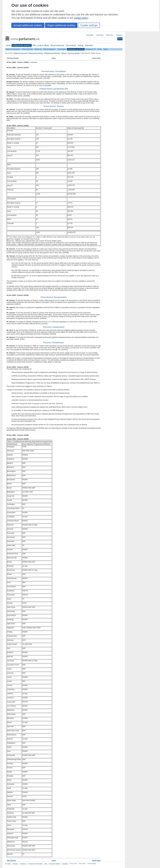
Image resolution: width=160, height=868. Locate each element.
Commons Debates (74, 53)
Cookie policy (82, 864)
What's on (38, 49)
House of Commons (13, 49)
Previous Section (13, 58)
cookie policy (81, 18)
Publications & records (76, 49)
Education (89, 45)
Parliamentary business (22, 45)
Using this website (54, 864)
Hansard (64, 53)
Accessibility (90, 35)
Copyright (65, 864)
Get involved (71, 45)
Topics (106, 49)
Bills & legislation (49, 49)
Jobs (46, 864)
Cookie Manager (92, 864)
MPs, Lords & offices (41, 45)
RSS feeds (110, 35)
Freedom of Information (35, 864)
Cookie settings (89, 25)
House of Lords (27, 49)
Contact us (119, 35)
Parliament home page (20, 53)
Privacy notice (73, 864)
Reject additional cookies (61, 25)
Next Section (11, 860)
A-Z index (8, 864)
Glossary (15, 864)
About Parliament (57, 45)
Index (54, 58)
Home (8, 45)
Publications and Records (52, 53)
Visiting (80, 45)
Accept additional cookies (28, 25)
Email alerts (100, 35)
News (100, 49)
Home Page (96, 58)
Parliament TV (91, 49)
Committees (62, 49)
